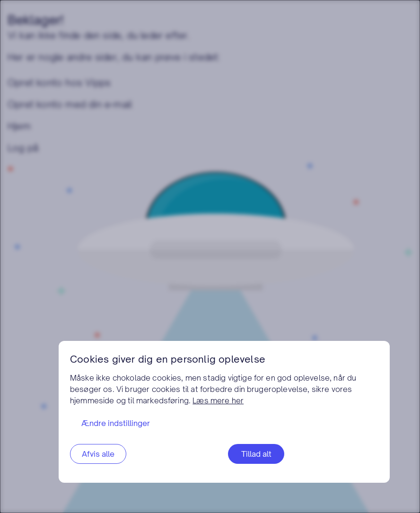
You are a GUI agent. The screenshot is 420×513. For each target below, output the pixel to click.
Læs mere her (218, 400)
